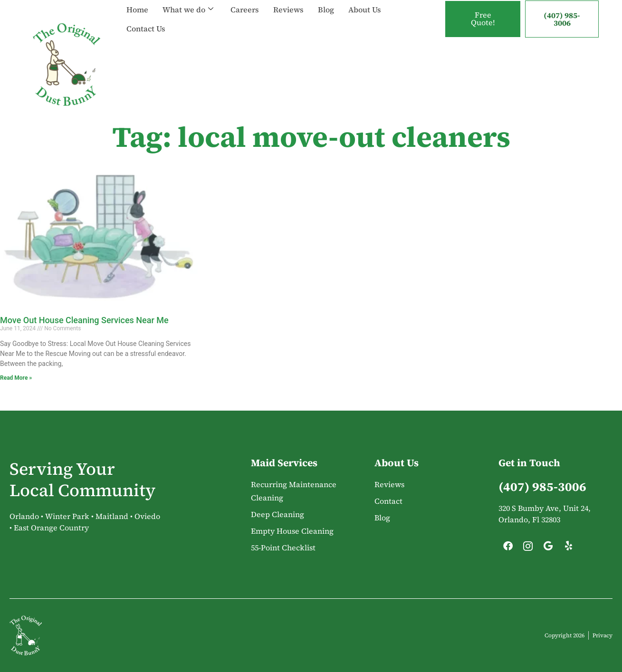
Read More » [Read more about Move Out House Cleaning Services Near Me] (16, 378)
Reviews (288, 10)
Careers (245, 10)
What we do (188, 10)
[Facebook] (508, 548)
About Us (365, 10)
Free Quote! (483, 19)
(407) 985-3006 (562, 19)
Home (137, 10)
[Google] (548, 548)
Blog (326, 10)
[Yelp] (568, 548)
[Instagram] (528, 548)
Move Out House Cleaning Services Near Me (84, 320)
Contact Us (146, 29)
